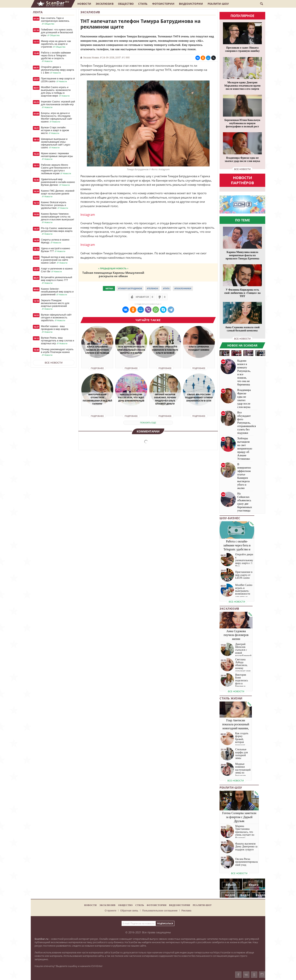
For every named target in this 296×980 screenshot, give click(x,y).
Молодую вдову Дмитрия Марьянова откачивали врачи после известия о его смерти (242, 86)
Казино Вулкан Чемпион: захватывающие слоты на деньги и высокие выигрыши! (57, 218)
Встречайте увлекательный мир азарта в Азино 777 (57, 280)
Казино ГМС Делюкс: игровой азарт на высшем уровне (58, 194)
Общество (126, 4)
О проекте (111, 911)
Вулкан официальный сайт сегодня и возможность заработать (56, 318)
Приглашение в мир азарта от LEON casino (58, 80)
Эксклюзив (105, 4)
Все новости (54, 363)
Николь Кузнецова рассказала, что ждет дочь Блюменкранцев (131, 398)
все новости (242, 169)
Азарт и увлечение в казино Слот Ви (57, 270)
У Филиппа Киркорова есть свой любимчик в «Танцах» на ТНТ (242, 293)
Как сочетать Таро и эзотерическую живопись (55, 21)
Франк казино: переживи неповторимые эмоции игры (57, 156)
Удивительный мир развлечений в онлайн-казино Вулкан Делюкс (58, 182)
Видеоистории (191, 4)
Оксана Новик (91, 57)
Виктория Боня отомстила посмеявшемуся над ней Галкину (97, 399)
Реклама (186, 911)
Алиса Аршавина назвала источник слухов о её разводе (97, 350)
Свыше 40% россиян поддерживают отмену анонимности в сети (199, 398)
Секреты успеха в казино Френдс (55, 241)
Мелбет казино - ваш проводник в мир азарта (55, 329)
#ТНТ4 (166, 288)
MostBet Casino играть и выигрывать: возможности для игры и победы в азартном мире (56, 92)
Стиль (143, 4)
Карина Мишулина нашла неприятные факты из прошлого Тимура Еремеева (242, 255)
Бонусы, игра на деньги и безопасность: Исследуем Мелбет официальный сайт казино (57, 117)
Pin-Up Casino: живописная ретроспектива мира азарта (57, 231)
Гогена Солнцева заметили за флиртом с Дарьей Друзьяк (239, 817)
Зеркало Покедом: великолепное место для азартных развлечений (55, 305)
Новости (84, 4)
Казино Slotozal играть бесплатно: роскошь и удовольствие (55, 205)
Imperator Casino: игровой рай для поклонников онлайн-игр (58, 104)
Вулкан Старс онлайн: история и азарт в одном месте (55, 130)
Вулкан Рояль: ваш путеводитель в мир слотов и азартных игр (57, 341)
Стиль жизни (231, 698)
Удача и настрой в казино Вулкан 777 (55, 250)
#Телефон (152, 288)
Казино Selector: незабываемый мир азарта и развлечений (57, 292)
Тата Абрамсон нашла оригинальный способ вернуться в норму (131, 350)
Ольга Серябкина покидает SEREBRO (199, 348)
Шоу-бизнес (230, 518)
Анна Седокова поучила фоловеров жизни (236, 635)
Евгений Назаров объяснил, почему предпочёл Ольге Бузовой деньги (165, 399)
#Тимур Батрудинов (130, 288)
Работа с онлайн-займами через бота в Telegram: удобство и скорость (56, 57)
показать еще (148, 423)
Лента (38, 12)
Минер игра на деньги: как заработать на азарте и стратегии (56, 44)
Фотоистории (163, 4)
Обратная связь (129, 911)
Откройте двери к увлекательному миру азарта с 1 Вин (57, 70)
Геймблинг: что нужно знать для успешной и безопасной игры (57, 32)
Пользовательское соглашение (160, 911)
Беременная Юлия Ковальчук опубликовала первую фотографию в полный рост (242, 123)
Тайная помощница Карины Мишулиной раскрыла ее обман (113, 274)
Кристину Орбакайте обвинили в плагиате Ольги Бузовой (165, 350)
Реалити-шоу (218, 4)
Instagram (88, 215)
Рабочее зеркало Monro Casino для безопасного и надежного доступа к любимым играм (56, 169)
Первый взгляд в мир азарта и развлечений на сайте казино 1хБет (57, 260)
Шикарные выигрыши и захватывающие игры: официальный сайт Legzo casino (56, 143)
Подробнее (97, 368)
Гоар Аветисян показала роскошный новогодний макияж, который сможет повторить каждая (236, 728)
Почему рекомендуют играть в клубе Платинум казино (57, 352)
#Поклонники (183, 288)
